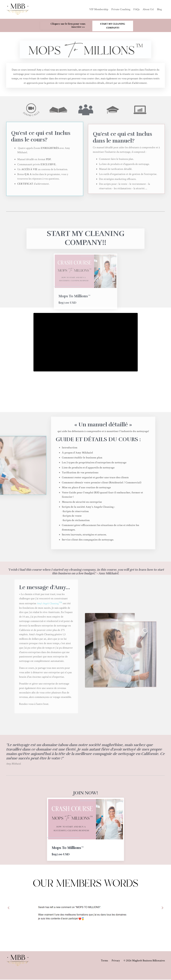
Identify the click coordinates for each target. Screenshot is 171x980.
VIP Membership (99, 9)
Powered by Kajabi (157, 972)
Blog (159, 9)
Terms (104, 961)
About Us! (148, 9)
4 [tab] (93, 943)
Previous (8, 908)
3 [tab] (88, 943)
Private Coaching (121, 9)
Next (163, 908)
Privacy (116, 961)
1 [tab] (78, 943)
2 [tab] (83, 943)
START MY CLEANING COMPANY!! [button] (113, 26)
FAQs (136, 9)
